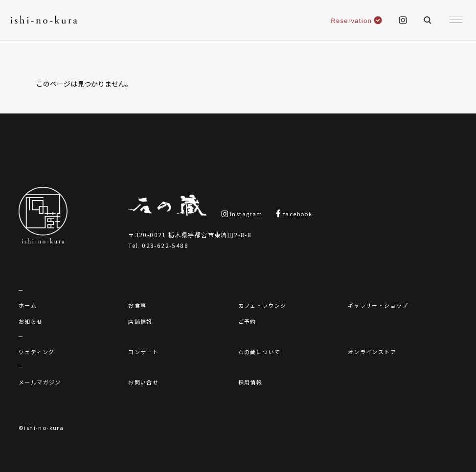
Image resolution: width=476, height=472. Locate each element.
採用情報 (250, 382)
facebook (294, 214)
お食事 (137, 305)
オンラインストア (372, 352)
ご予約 (247, 321)
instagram (242, 214)
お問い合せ (143, 382)
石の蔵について (260, 352)
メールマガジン (40, 382)
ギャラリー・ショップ (378, 305)
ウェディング (36, 352)
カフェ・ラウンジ (262, 305)
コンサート (143, 352)
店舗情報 (140, 321)
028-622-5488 (165, 245)
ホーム (28, 305)
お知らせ (31, 321)
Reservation (356, 21)
